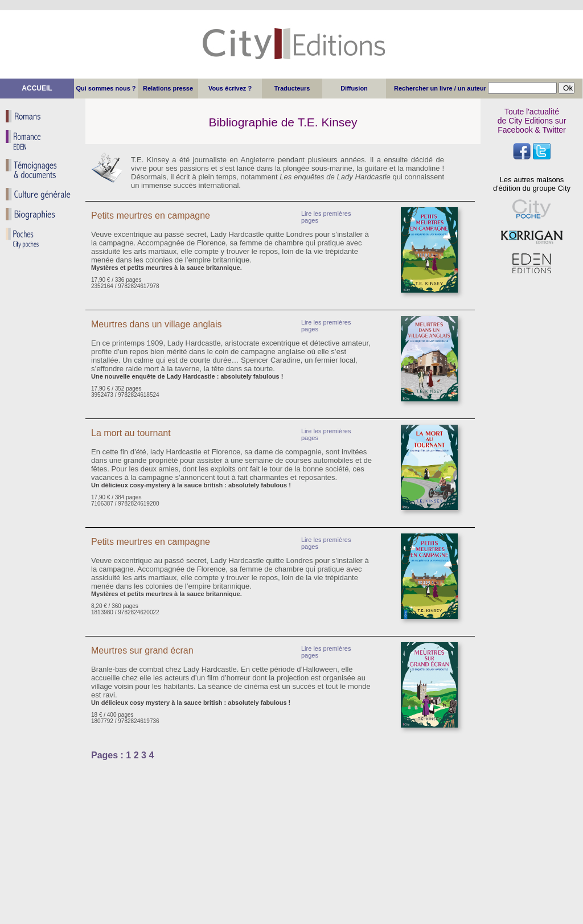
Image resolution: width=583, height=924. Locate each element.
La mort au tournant (131, 433)
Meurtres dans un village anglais (156, 324)
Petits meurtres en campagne (151, 215)
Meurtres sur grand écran (142, 650)
